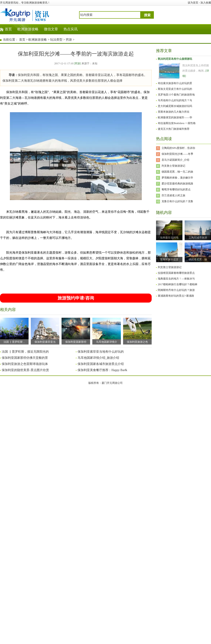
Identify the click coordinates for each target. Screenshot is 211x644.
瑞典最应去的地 (169, 238)
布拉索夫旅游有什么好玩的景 (175, 83)
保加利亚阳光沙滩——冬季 (177, 154)
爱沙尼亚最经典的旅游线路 (177, 184)
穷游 (69, 40)
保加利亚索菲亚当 (45, 331)
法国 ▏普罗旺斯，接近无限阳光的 (25, 352)
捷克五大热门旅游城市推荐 (174, 129)
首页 (8, 29)
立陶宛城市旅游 (198, 238)
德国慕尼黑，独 (198, 260)
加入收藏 (206, 3)
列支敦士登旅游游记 (173, 166)
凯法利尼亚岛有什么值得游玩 (175, 59)
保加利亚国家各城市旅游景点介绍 (101, 364)
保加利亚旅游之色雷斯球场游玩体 (25, 364)
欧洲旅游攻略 (28, 29)
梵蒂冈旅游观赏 (169, 260)
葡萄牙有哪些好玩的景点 (176, 189)
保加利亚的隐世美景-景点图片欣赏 (25, 370)
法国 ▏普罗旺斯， (14, 331)
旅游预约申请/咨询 (76, 298)
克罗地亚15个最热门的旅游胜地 (176, 95)
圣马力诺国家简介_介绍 (175, 160)
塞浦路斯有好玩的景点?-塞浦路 (176, 296)
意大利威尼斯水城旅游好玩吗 (175, 106)
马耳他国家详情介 (107, 331)
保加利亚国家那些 (76, 331)
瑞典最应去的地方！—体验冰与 (176, 279)
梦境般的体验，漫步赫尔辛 (177, 178)
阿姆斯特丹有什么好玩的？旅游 (176, 290)
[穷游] (77, 63)
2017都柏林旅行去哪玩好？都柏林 (178, 284)
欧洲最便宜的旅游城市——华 (175, 117)
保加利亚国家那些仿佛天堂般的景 (25, 358)
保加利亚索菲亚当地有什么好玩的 (101, 352)
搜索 (147, 15)
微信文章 (51, 29)
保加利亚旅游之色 (137, 331)
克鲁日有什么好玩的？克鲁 (177, 201)
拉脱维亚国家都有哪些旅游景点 (176, 273)
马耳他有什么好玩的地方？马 (175, 100)
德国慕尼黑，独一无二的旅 (177, 172)
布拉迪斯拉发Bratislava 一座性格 (177, 123)
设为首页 (193, 3)
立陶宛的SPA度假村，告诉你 (178, 148)
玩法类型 (56, 40)
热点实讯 (71, 29)
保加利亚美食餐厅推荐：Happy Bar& (102, 370)
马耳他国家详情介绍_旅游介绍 (98, 358)
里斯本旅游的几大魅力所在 (174, 112)
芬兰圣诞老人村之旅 (173, 195)
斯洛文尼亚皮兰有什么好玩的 (175, 89)
